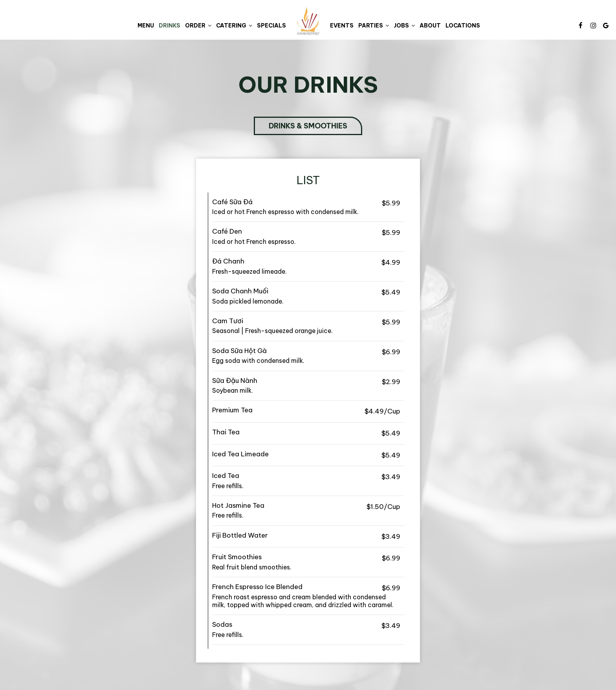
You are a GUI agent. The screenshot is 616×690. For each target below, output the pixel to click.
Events (342, 26)
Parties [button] (374, 26)
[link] (308, 21)
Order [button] (198, 26)
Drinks (170, 26)
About (430, 26)
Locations (463, 26)
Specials (271, 26)
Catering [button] (234, 26)
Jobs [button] (404, 26)
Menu (146, 26)
